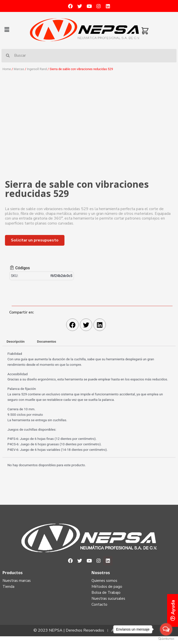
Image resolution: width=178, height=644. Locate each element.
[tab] (16, 342)
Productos (13, 573)
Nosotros (101, 573)
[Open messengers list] (166, 629)
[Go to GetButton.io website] (166, 639)
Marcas (19, 69)
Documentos (46, 341)
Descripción (15, 341)
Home (7, 69)
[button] (15, 30)
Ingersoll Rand (37, 69)
